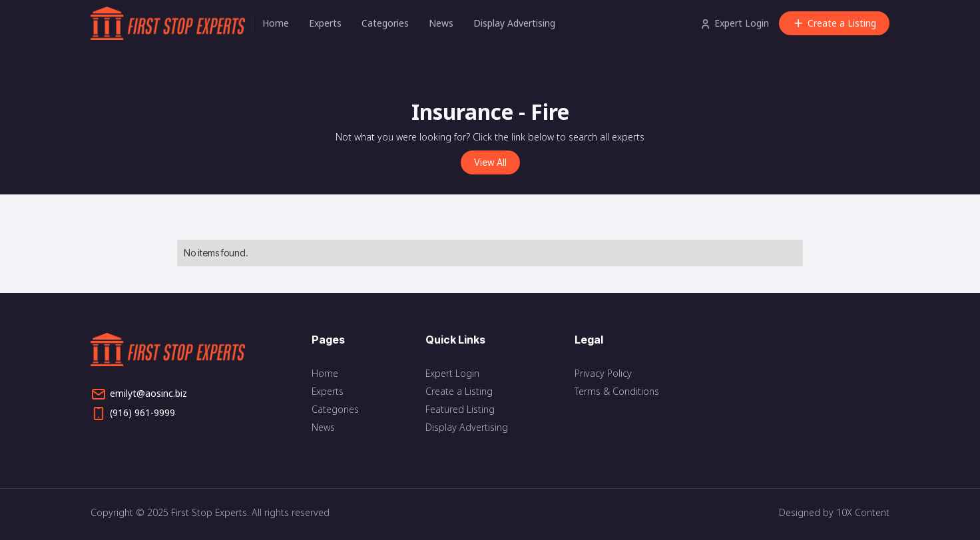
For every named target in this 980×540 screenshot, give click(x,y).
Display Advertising (514, 23)
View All (490, 162)
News (441, 23)
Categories (385, 23)
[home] (171, 23)
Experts (325, 23)
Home (276, 23)
